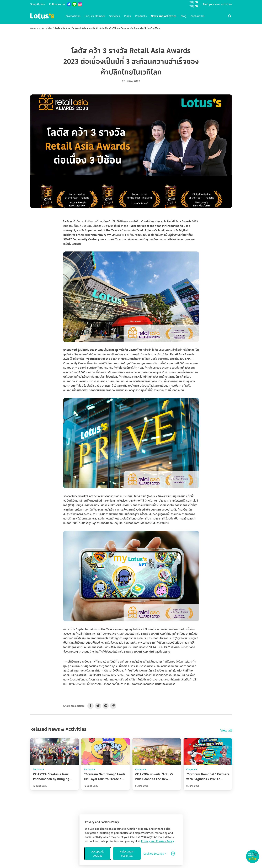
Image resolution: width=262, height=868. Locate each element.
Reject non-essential (127, 854)
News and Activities (164, 16)
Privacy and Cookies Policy (157, 841)
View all (226, 730)
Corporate (39, 769)
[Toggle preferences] (155, 854)
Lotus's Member (95, 16)
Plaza (128, 16)
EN (196, 2)
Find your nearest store (217, 4)
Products (141, 16)
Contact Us (197, 16)
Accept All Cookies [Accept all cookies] (98, 854)
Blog (183, 16)
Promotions (73, 16)
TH (191, 2)
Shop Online (38, 4)
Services (115, 16)
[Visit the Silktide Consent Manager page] (173, 854)
